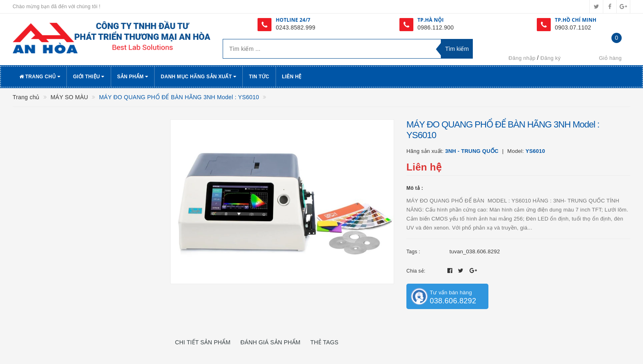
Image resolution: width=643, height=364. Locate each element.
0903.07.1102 (573, 27)
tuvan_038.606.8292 (475, 251)
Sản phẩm (133, 77)
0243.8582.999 (295, 27)
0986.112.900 (436, 27)
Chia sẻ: (416, 271)
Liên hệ (292, 77)
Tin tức (259, 77)
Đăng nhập (522, 58)
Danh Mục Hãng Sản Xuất (198, 77)
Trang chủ (40, 77)
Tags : (413, 252)
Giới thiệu (89, 77)
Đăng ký (551, 58)
